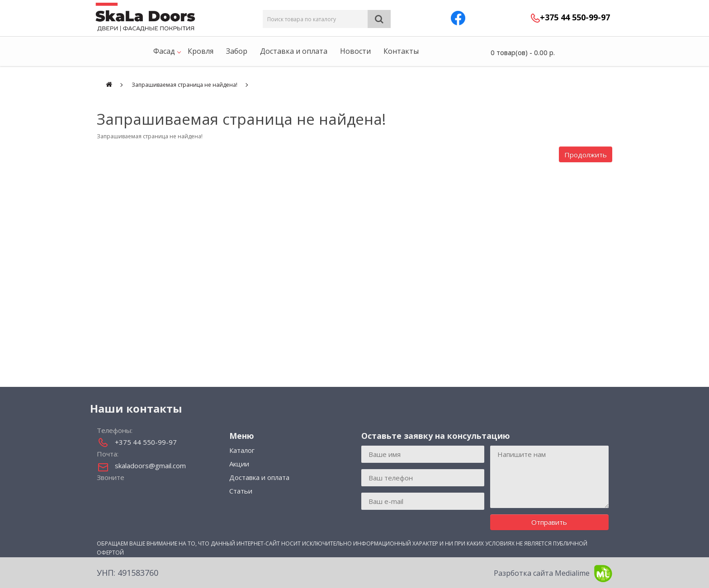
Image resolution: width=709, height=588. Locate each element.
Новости (355, 51)
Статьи (241, 491)
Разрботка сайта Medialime (553, 574)
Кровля (201, 51)
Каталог (242, 450)
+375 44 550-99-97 (575, 17)
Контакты (401, 51)
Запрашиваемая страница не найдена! (184, 85)
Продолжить (586, 155)
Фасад (164, 51)
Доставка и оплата (294, 51)
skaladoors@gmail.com (150, 466)
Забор (237, 51)
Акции (239, 464)
